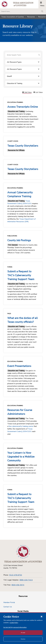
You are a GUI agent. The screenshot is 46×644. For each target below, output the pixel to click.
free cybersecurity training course (21, 426)
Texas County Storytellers (23, 146)
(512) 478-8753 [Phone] (16, 575)
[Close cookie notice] (42, 616)
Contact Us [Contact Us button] (8, 607)
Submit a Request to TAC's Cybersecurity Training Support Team (21, 275)
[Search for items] (21, 55)
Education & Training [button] (15, 83)
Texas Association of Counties (13, 17)
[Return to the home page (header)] (4, 4)
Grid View (27, 92)
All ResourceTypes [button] (14, 62)
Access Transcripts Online (23, 107)
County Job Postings (19, 240)
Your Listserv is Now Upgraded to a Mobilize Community (21, 457)
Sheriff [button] (9, 76)
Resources (31, 17)
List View (38, 92)
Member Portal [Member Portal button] (9, 602)
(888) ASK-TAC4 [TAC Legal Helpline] (26, 580)
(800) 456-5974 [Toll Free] (18, 585)
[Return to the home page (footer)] (23, 552)
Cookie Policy (14, 623)
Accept (23, 633)
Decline (23, 639)
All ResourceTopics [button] (14, 69)
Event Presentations (19, 366)
